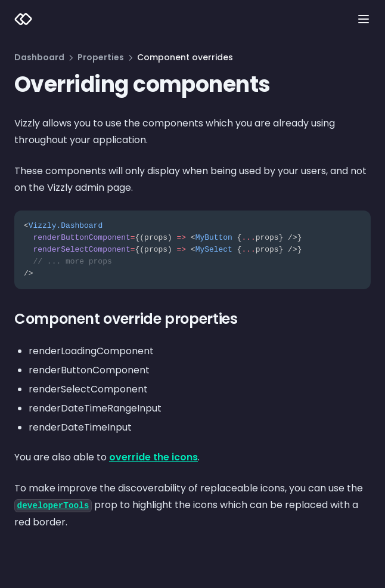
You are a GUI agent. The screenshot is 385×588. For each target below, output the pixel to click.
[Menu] (364, 19)
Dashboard (39, 57)
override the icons (153, 457)
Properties (101, 57)
